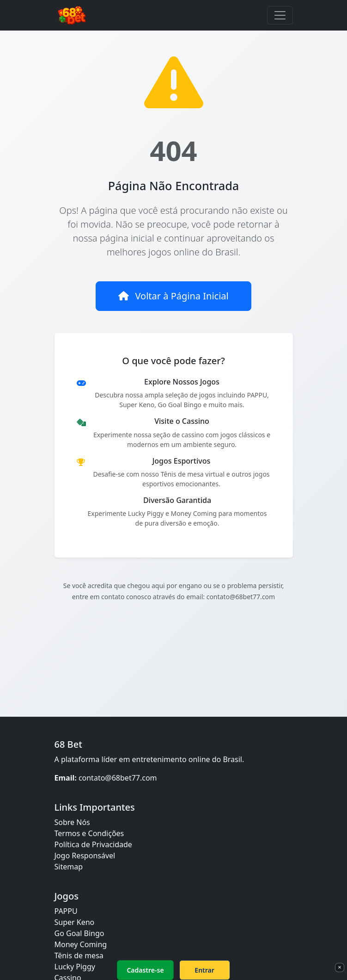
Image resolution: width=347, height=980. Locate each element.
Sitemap (69, 867)
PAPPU (66, 911)
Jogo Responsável (85, 856)
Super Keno (75, 922)
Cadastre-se (145, 970)
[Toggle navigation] (280, 15)
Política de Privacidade (93, 844)
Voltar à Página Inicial (173, 296)
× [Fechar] (339, 967)
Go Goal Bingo (79, 933)
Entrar (204, 970)
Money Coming (81, 944)
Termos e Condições (89, 833)
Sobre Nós (72, 822)
